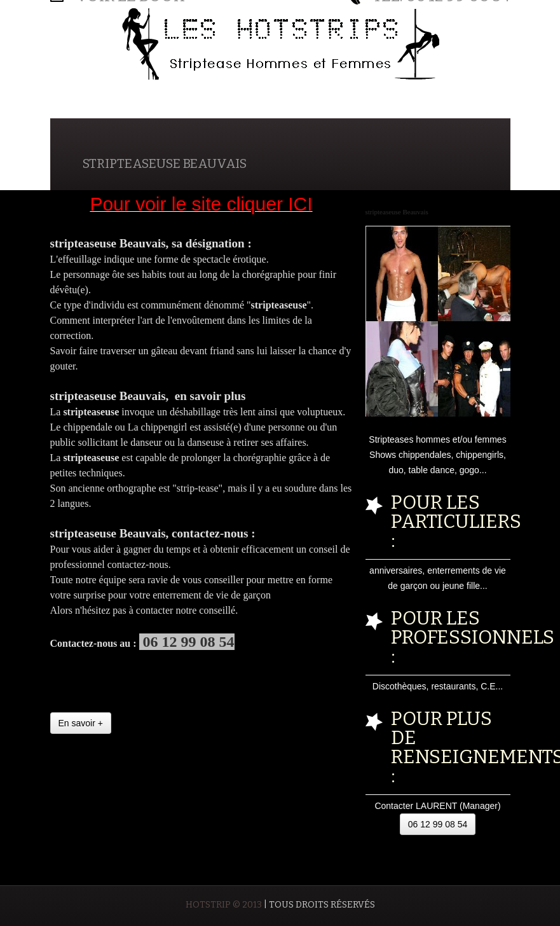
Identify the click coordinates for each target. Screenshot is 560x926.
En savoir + (81, 723)
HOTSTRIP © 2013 (224, 905)
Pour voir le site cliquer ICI (201, 204)
